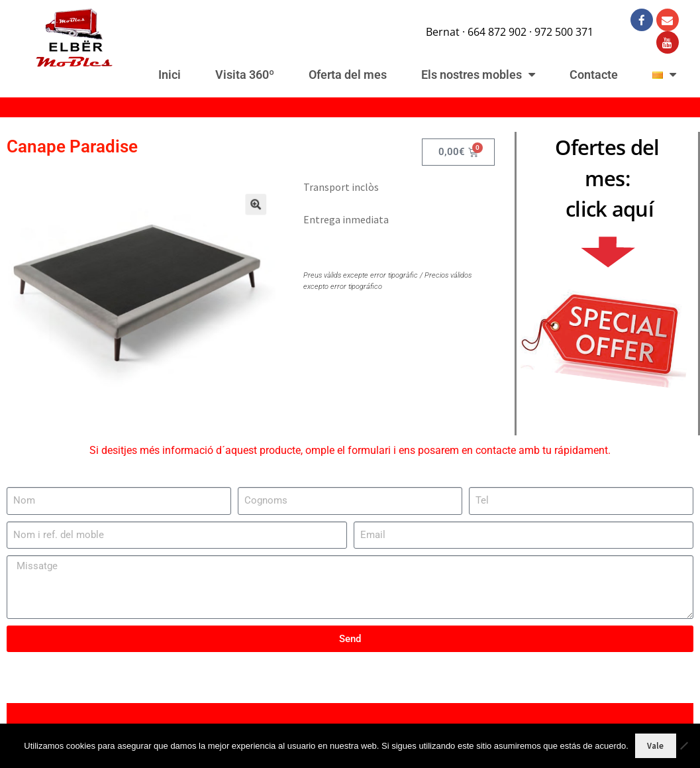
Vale (655, 746)
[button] (245, 213)
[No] (683, 745)
